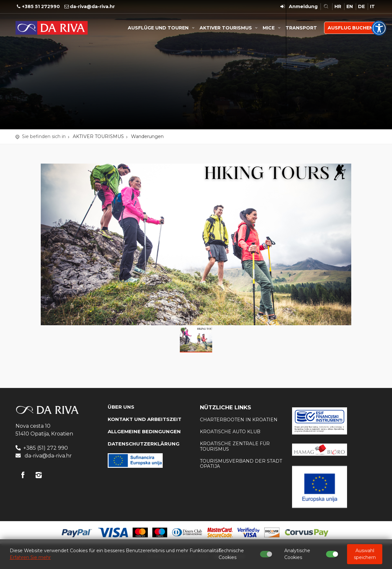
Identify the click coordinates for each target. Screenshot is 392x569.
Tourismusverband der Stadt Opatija (241, 464)
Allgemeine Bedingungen (144, 431)
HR (338, 6)
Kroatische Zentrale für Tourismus (235, 446)
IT (372, 6)
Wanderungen (147, 136)
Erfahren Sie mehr (30, 557)
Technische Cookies (231, 554)
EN (350, 6)
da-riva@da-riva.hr (92, 6)
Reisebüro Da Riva (52, 28)
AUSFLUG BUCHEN (350, 28)
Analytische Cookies (297, 554)
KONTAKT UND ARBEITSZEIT (145, 419)
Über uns (121, 407)
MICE (272, 28)
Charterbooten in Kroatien (239, 420)
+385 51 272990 (41, 6)
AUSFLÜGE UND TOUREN (162, 28)
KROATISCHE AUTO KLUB (230, 432)
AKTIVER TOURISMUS (230, 28)
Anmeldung (303, 6)
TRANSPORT (301, 28)
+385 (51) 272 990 (46, 448)
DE (361, 6)
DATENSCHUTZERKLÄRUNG (144, 444)
